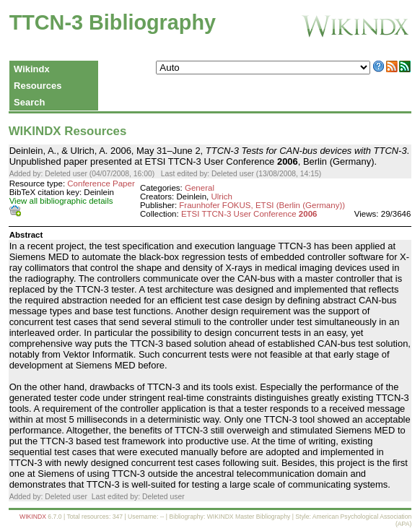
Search (29, 102)
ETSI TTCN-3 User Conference (249, 214)
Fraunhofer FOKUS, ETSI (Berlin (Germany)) (262, 205)
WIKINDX (33, 517)
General (200, 188)
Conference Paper (101, 184)
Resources (38, 86)
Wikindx (32, 69)
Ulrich (221, 197)
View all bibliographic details (61, 201)
